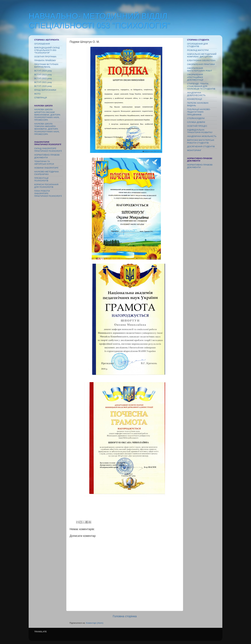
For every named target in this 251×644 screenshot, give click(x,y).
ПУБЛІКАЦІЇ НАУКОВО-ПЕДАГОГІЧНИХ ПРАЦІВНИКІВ (199, 112)
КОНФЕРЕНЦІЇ (194, 99)
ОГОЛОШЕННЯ (42, 44)
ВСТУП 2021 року (43, 82)
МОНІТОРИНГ (194, 150)
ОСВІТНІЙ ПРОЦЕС (197, 126)
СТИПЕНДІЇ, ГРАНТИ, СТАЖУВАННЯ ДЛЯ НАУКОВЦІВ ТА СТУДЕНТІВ (201, 86)
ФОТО (37, 94)
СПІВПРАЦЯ (41, 98)
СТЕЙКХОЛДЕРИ (196, 118)
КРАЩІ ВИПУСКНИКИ (45, 90)
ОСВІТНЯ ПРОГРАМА (45, 57)
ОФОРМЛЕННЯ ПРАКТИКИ (201, 64)
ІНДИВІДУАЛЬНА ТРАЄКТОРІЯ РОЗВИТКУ (200, 131)
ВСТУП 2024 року (43, 71)
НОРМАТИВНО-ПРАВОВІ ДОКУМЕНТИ (47, 156)
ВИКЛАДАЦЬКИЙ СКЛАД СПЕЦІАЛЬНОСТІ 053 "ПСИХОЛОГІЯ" (47, 50)
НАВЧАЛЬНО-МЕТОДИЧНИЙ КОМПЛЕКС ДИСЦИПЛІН (202, 55)
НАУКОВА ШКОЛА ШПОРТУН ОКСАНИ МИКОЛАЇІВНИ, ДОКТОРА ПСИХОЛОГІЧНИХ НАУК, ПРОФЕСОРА (47, 115)
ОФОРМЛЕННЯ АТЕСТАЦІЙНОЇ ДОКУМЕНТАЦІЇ (195, 77)
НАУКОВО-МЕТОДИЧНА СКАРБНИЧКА (47, 173)
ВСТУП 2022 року (43, 78)
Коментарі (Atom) (95, 623)
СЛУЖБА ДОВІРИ (196, 122)
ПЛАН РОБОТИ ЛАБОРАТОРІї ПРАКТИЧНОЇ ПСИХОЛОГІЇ (48, 193)
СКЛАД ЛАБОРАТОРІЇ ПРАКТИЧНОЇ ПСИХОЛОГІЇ (48, 150)
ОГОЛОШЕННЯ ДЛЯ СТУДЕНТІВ (197, 45)
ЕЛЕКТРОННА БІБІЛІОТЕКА (201, 60)
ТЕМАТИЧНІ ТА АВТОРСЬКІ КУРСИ (44, 163)
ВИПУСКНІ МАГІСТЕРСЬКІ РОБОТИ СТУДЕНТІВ (201, 141)
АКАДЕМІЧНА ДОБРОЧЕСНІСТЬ (196, 94)
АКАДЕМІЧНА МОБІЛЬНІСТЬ (202, 136)
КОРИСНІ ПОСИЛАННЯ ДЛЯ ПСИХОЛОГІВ (46, 186)
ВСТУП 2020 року (43, 86)
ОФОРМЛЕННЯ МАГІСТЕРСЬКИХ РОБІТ (200, 69)
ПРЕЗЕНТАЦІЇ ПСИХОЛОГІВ (41, 179)
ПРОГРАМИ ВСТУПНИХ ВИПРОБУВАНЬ (46, 66)
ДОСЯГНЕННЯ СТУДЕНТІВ (201, 147)
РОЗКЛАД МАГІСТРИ (198, 50)
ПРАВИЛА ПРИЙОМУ (45, 60)
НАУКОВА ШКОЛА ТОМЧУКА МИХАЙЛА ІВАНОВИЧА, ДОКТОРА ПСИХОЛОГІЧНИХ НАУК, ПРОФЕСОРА (47, 129)
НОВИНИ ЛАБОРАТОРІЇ (46, 168)
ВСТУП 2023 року (43, 75)
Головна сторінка (125, 616)
